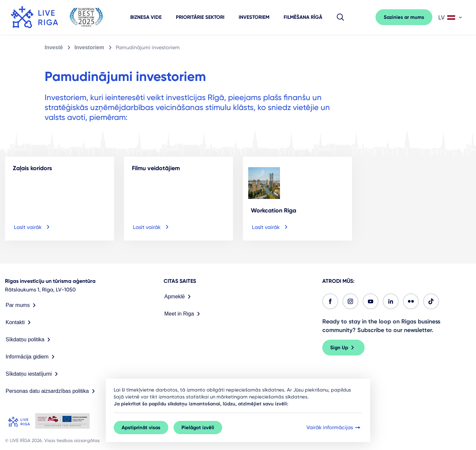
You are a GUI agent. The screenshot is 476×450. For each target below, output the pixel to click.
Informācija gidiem (31, 357)
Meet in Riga (183, 314)
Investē (54, 47)
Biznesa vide (146, 17)
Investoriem (254, 17)
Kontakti (20, 322)
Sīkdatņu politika (29, 340)
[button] (340, 17)
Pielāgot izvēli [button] (198, 428)
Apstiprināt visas (141, 428)
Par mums (22, 305)
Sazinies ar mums (404, 17)
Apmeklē (179, 297)
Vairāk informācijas (334, 428)
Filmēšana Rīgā (303, 17)
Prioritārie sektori (200, 17)
